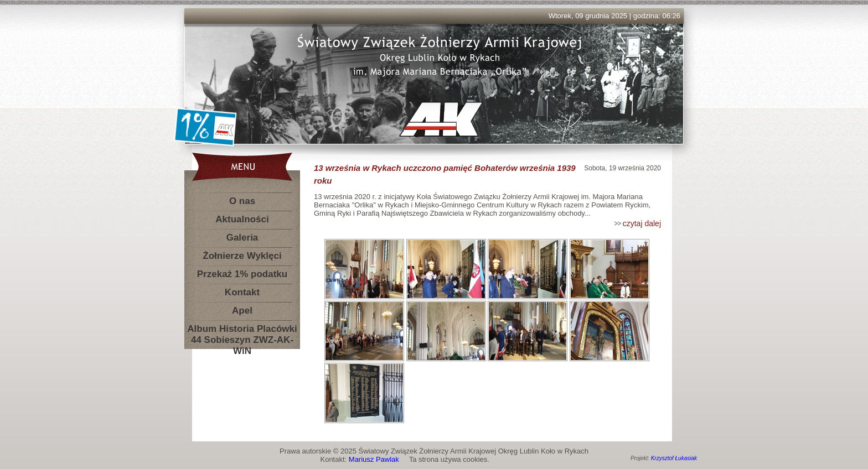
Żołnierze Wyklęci (242, 256)
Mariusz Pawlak (374, 459)
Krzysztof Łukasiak (674, 458)
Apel (242, 311)
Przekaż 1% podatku (242, 274)
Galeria (242, 238)
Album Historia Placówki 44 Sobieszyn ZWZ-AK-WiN (242, 331)
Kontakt (242, 292)
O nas (242, 201)
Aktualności (242, 219)
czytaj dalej (642, 223)
